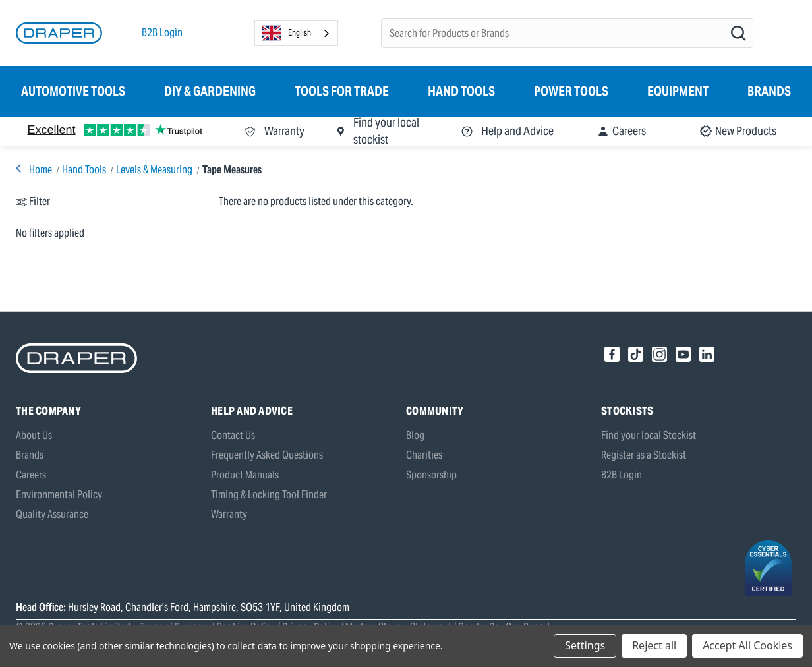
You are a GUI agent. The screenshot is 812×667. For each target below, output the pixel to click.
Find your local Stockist (649, 435)
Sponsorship (431, 475)
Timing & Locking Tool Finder (269, 495)
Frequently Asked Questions (267, 455)
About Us (34, 435)
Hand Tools (461, 91)
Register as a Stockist (644, 455)
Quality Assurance (52, 514)
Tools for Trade (342, 91)
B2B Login (162, 33)
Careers (31, 475)
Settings (585, 645)
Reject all (654, 645)
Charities (424, 455)
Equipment (678, 91)
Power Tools (571, 91)
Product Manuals (245, 475)
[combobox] (296, 33)
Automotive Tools (73, 91)
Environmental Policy (59, 495)
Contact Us (233, 435)
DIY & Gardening (210, 91)
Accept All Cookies (747, 645)
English (286, 33)
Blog (415, 435)
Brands (769, 91)
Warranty (229, 514)
